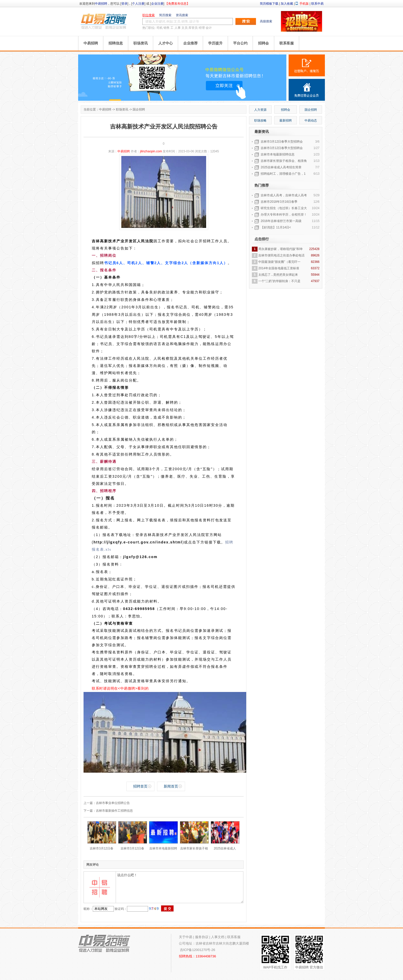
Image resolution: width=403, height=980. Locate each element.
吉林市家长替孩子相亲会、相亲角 (284, 161)
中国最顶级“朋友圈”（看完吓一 (279, 262)
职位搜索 (149, 15)
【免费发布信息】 (177, 4)
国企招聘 (139, 109)
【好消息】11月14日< (276, 227)
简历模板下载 (269, 4)
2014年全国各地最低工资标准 (279, 268)
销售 (167, 28)
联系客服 (287, 43)
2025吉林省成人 (225, 848)
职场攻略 (260, 121)
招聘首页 (140, 786)
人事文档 (218, 937)
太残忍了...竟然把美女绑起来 (278, 275)
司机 (160, 28)
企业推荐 (190, 43)
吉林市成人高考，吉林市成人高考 (284, 195)
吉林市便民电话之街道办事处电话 (281, 255)
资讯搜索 (182, 15)
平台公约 (240, 43)
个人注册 (138, 4)
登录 (124, 4)
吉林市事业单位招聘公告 (113, 803)
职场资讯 (141, 43)
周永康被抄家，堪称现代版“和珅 (280, 249)
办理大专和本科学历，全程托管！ (284, 215)
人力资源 (260, 110)
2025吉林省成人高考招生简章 (281, 167)
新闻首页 (171, 786)
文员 (185, 28)
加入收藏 (287, 4)
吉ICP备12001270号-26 (198, 950)
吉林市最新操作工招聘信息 (114, 811)
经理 (202, 28)
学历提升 (215, 43)
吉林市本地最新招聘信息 (278, 154)
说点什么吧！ (180, 887)
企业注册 (157, 4)
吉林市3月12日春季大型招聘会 (282, 142)
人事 (178, 28)
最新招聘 (286, 121)
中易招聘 (101, 4)
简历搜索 (165, 15)
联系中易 (317, 4)
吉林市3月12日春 (102, 848)
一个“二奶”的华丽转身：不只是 (279, 281)
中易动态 (311, 121)
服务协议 (202, 937)
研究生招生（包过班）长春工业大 (284, 208)
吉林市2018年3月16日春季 (279, 202)
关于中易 (186, 937)
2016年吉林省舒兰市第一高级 (281, 221)
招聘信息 (116, 43)
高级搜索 (266, 21)
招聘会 (263, 43)
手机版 (304, 4)
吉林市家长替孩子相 (194, 848)
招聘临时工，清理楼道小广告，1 (283, 174)
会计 (209, 28)
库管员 (193, 28)
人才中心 (166, 43)
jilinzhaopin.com (151, 151)
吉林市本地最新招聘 (163, 848)
